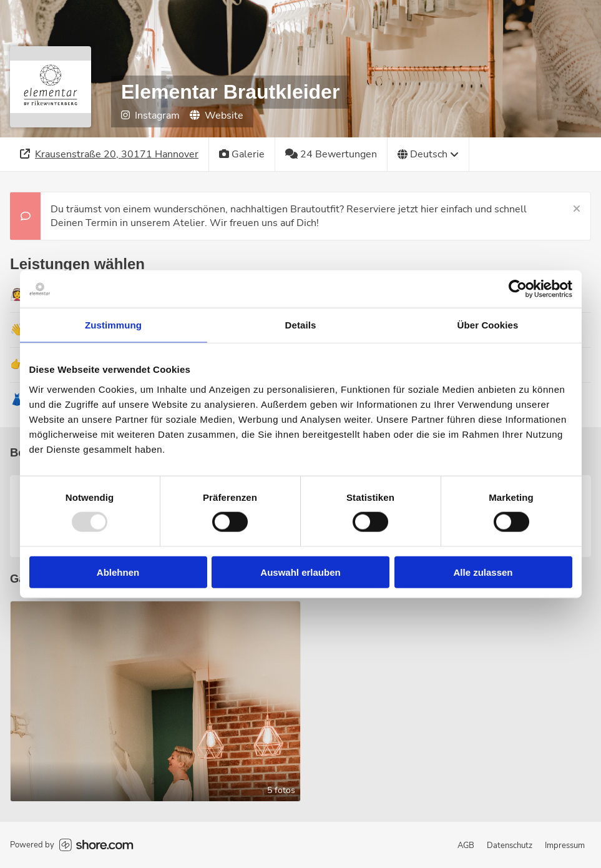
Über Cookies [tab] (488, 325)
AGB (466, 846)
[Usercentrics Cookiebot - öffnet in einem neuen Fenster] (518, 289)
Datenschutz (510, 846)
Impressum (565, 846)
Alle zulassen (483, 572)
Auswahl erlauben (300, 572)
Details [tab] (301, 325)
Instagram (150, 116)
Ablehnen (118, 572)
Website (217, 116)
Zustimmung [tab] (113, 325)
